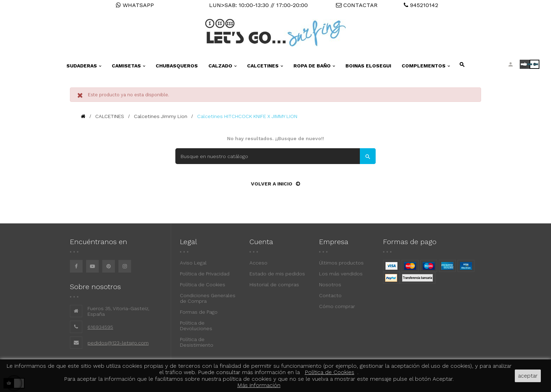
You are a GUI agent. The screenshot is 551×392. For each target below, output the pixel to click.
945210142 (421, 5)
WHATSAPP (135, 5)
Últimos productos (341, 263)
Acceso (258, 263)
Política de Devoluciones (196, 326)
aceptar (528, 376)
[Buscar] (275, 156)
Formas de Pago (199, 312)
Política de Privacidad (205, 274)
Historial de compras (274, 285)
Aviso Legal (193, 263)
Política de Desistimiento (197, 342)
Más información (259, 385)
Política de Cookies (203, 285)
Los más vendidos (341, 274)
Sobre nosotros (95, 287)
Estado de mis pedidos (277, 274)
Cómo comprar (337, 306)
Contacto (330, 295)
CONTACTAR (357, 5)
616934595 (100, 327)
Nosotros (330, 285)
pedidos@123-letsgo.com (118, 343)
